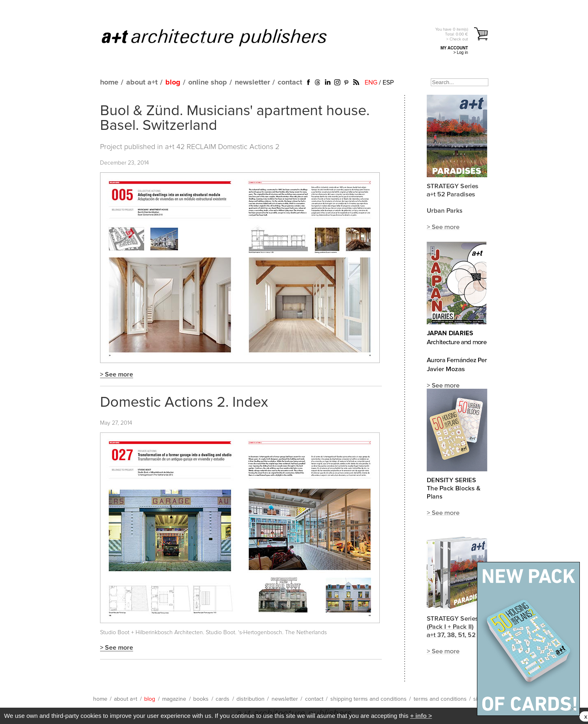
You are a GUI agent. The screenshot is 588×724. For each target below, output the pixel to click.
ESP (388, 82)
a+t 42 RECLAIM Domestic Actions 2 (222, 147)
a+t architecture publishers (224, 37)
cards (223, 699)
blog (173, 82)
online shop (208, 82)
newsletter (252, 82)
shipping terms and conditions (369, 699)
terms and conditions (440, 699)
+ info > (421, 716)
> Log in (461, 52)
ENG (371, 82)
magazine (174, 699)
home (109, 82)
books (201, 699)
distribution (251, 699)
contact (290, 82)
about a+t (142, 82)
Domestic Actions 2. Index (184, 403)
